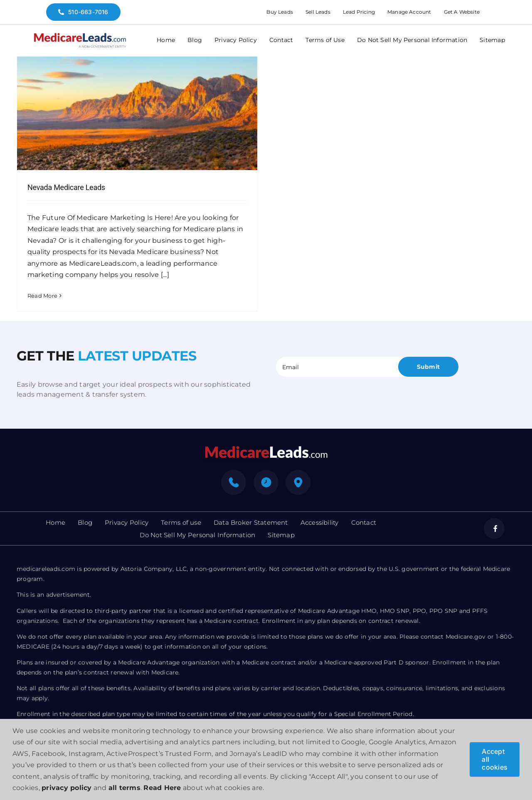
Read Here (162, 788)
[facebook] (494, 530)
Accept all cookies (495, 759)
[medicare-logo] (80, 36)
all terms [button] (124, 788)
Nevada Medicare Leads (66, 187)
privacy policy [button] (66, 788)
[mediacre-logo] (266, 450)
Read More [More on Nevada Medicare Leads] (42, 296)
